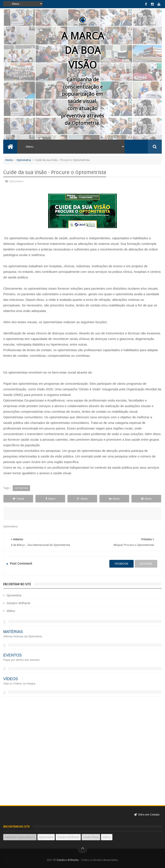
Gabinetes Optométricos (20, 837)
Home (9, 160)
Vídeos (11, 611)
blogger (146, 564)
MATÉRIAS (13, 632)
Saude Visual (91, 837)
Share (50, 499)
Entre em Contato (147, 815)
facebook (121, 564)
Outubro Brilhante (18, 603)
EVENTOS (12, 655)
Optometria (24, 160)
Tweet (18, 499)
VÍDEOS (11, 679)
